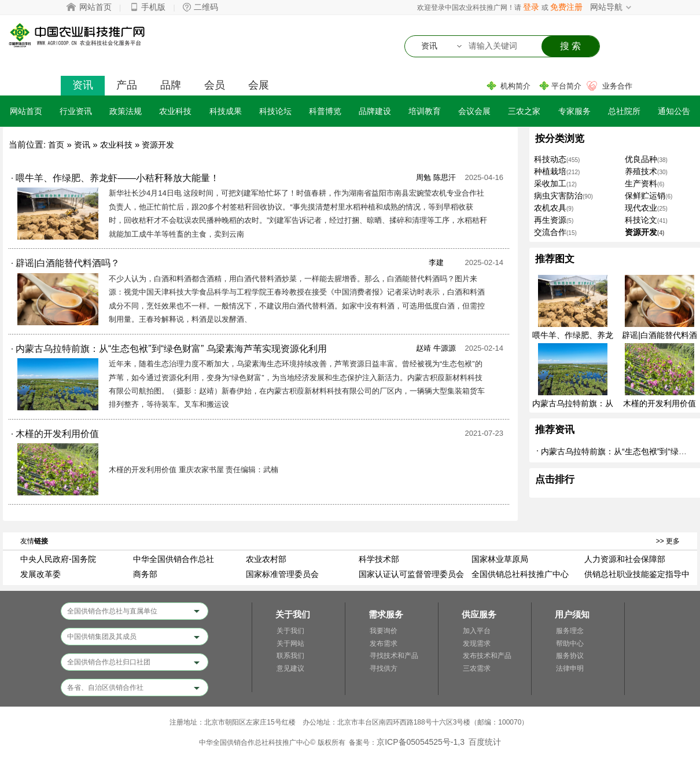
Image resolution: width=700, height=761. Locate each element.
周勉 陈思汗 (436, 177)
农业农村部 (266, 559)
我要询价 (384, 631)
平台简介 (566, 86)
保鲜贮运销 (645, 196)
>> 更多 (668, 541)
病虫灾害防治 (558, 196)
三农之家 (524, 111)
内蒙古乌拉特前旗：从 (573, 403)
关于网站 (290, 644)
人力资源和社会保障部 (625, 559)
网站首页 (95, 7)
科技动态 (550, 159)
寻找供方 (384, 668)
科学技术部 (379, 559)
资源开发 (158, 145)
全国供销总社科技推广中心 (520, 574)
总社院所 (624, 111)
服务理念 (570, 631)
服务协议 (570, 656)
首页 (56, 145)
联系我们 (290, 656)
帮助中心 (570, 644)
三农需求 (477, 668)
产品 (127, 85)
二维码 (206, 7)
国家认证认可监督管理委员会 (411, 574)
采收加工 (550, 183)
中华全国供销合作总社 (174, 559)
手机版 (153, 7)
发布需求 (384, 644)
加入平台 (477, 631)
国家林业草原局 (500, 559)
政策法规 (126, 111)
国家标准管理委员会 (282, 574)
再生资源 (550, 220)
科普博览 (325, 111)
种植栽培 (550, 171)
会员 (215, 85)
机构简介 (515, 86)
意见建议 (290, 668)
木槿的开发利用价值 (660, 403)
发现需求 (477, 644)
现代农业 (641, 208)
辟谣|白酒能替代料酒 (660, 335)
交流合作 (550, 232)
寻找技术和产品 (394, 656)
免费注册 (566, 7)
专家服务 (574, 111)
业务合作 (617, 86)
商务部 (145, 574)
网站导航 (606, 7)
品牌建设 (375, 111)
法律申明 (570, 668)
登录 (531, 7)
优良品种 (641, 159)
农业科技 (175, 111)
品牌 (171, 85)
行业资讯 (76, 111)
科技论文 (641, 220)
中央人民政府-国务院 (58, 559)
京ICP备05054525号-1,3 (421, 742)
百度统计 (485, 742)
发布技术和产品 (487, 656)
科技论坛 (275, 111)
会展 (259, 85)
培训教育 (425, 111)
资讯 (83, 85)
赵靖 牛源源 (436, 348)
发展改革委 (40, 574)
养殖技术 (641, 171)
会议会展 (474, 111)
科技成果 (226, 111)
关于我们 (290, 631)
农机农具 (550, 208)
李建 (436, 262)
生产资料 (641, 183)
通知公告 (674, 111)
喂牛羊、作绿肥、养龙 (573, 335)
